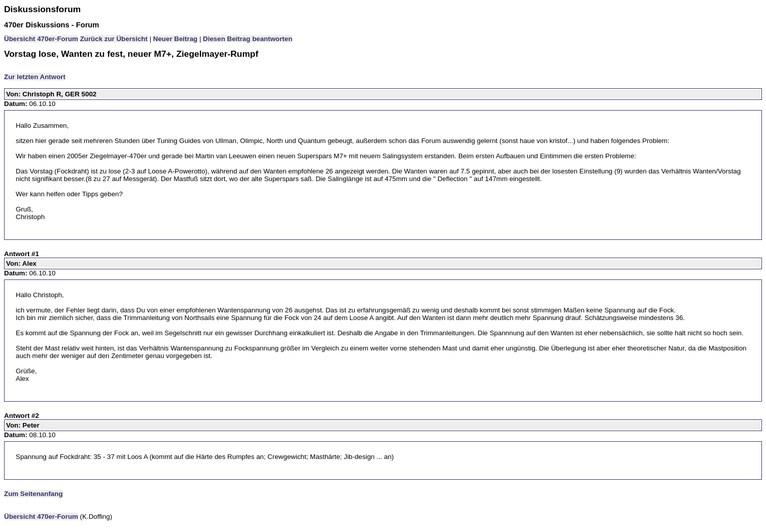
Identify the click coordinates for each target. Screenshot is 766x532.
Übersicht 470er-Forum (41, 39)
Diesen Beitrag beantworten (248, 39)
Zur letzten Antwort (35, 77)
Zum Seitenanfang (33, 494)
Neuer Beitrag (175, 39)
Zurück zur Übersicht (114, 39)
